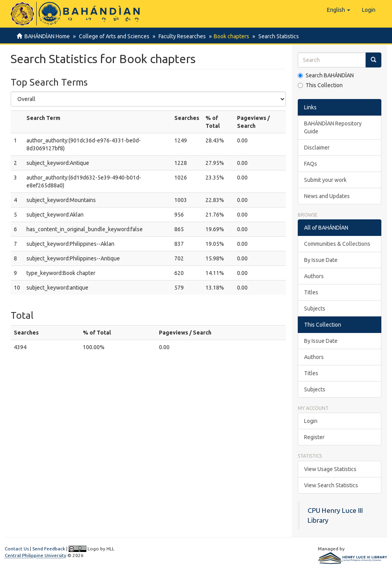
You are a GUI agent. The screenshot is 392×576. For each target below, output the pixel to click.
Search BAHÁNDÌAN (326, 75)
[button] (339, 10)
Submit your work (325, 180)
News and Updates (327, 196)
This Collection (320, 85)
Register (314, 437)
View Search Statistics (331, 485)
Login (311, 421)
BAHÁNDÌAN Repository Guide (333, 127)
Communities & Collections (337, 244)
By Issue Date (321, 260)
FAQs (311, 164)
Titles (311, 292)
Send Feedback (49, 549)
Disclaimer (317, 148)
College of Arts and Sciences (113, 36)
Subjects (315, 309)
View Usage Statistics (330, 469)
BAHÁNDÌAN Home (47, 36)
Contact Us (17, 549)
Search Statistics (275, 36)
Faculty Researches (180, 36)
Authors (314, 276)
